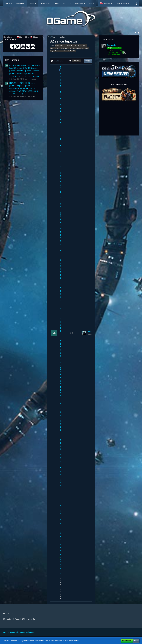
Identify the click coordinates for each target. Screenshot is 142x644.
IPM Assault (60, 45)
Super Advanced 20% (80, 48)
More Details (127, 641)
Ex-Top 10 (71, 51)
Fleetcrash (82, 45)
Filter (88, 61)
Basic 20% (54, 48)
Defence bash (71, 45)
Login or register (123, 3)
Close (136, 641)
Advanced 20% (65, 48)
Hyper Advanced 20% (58, 51)
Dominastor (112, 45)
